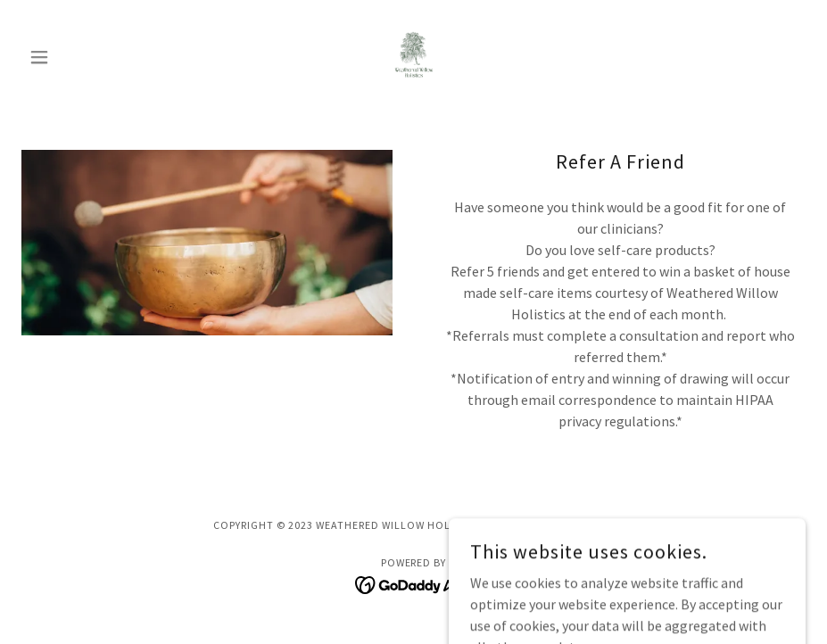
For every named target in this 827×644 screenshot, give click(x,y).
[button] (80, 57)
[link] (413, 57)
